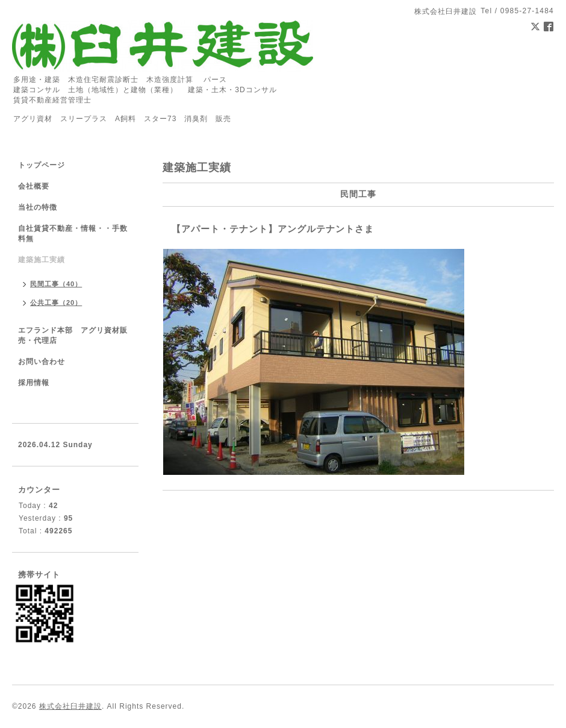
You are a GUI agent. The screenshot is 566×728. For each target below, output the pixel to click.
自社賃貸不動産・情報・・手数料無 (73, 234)
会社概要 (34, 186)
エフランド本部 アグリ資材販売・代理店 (73, 335)
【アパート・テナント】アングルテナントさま (273, 229)
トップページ (42, 165)
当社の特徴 (38, 207)
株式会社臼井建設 (70, 706)
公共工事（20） (56, 303)
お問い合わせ (42, 362)
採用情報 (34, 383)
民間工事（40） (56, 284)
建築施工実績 (42, 260)
